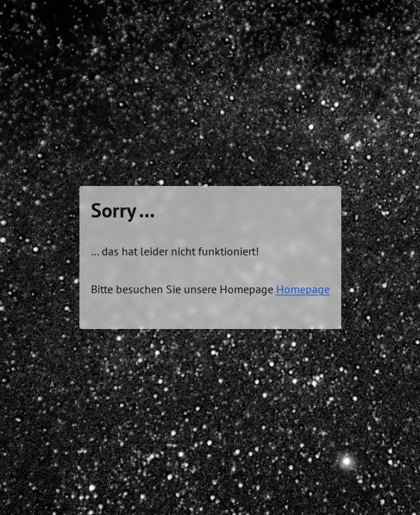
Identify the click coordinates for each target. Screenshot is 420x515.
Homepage (303, 289)
